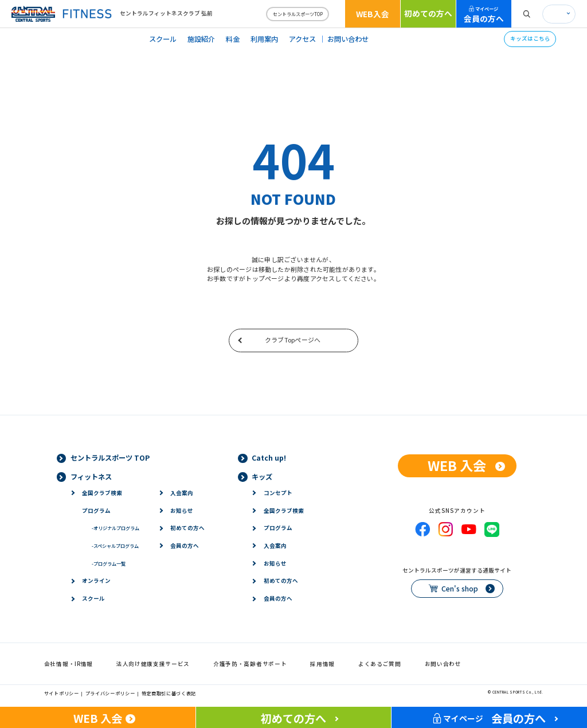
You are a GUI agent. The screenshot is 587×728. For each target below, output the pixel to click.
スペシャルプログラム (115, 546)
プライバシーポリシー (110, 693)
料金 (233, 39)
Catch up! (269, 458)
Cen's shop (460, 589)
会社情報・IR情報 (69, 664)
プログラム (96, 511)
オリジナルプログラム (116, 528)
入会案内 (182, 493)
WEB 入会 (457, 465)
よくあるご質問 (380, 664)
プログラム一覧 (109, 563)
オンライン (96, 581)
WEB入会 (373, 14)
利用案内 (264, 39)
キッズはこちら (530, 38)
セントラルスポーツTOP (298, 14)
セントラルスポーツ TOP (110, 458)
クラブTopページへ (293, 340)
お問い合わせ (348, 39)
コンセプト (278, 493)
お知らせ (182, 511)
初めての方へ (428, 13)
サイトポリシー (62, 693)
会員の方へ (484, 15)
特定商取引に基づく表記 (169, 693)
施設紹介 (201, 39)
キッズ (262, 477)
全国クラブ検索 (102, 493)
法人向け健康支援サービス (153, 664)
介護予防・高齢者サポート (250, 664)
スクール (163, 39)
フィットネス (91, 477)
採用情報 (322, 664)
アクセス (302, 39)
